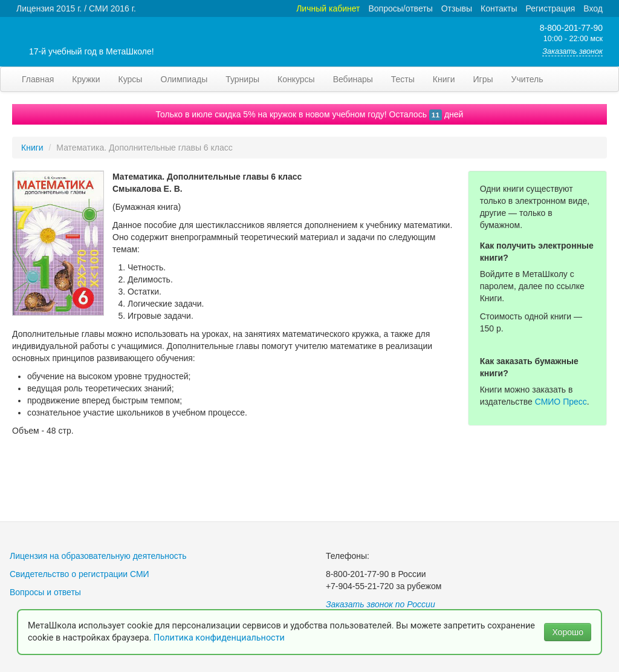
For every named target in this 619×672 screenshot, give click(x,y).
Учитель (527, 79)
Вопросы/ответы (401, 8)
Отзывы (457, 8)
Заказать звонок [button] (572, 51)
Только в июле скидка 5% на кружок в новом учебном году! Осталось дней (310, 114)
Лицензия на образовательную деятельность (98, 556)
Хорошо (568, 632)
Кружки (86, 79)
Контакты (499, 8)
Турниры (242, 79)
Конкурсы (296, 79)
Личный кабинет (328, 8)
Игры (483, 79)
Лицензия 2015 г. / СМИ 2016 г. (76, 8)
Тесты (403, 79)
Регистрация (550, 8)
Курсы (131, 79)
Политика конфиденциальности (220, 638)
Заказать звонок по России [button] (381, 604)
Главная (38, 79)
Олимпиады (184, 79)
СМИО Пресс (561, 402)
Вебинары (353, 79)
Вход (593, 8)
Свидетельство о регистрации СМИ (79, 574)
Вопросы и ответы (45, 592)
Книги (444, 79)
